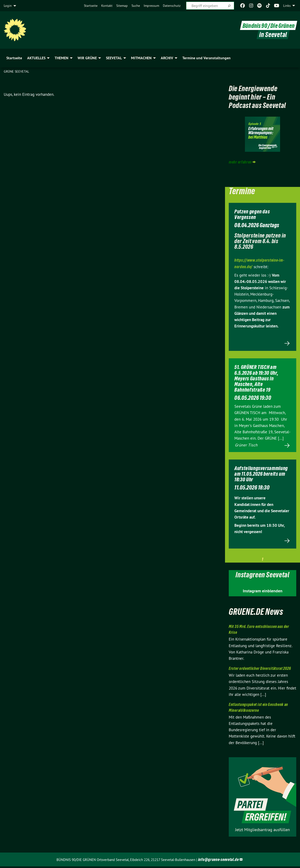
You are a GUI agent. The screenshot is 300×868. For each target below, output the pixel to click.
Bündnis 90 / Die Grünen (267, 25)
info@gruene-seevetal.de (218, 861)
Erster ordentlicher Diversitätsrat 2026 (260, 670)
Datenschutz (172, 6)
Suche (136, 6)
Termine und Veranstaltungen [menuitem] (206, 58)
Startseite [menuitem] (14, 58)
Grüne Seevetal (16, 71)
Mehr (262, 352)
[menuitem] (91, 6)
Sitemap (122, 6)
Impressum (151, 6)
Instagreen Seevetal (262, 576)
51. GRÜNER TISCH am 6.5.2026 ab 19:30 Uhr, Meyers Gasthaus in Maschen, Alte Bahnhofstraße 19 (258, 386)
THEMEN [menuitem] (62, 58)
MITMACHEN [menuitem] (141, 58)
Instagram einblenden (263, 593)
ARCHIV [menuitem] (167, 58)
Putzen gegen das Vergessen (254, 223)
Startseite (91, 6)
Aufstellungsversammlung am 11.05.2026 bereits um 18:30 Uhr (264, 482)
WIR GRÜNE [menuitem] (87, 58)
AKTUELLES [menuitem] (36, 58)
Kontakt (107, 6)
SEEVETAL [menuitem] (114, 58)
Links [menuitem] (287, 6)
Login (8, 6)
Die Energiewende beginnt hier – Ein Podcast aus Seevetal (258, 101)
